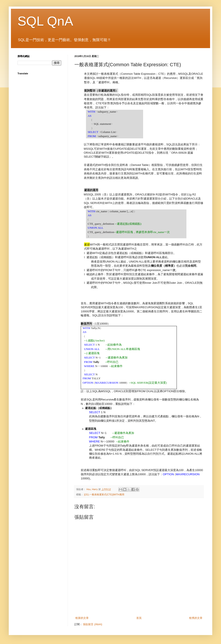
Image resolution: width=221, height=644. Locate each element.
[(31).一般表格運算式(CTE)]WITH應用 (104, 494)
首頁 (139, 618)
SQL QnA (45, 21)
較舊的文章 (196, 618)
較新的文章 (82, 618)
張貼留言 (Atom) (92, 624)
